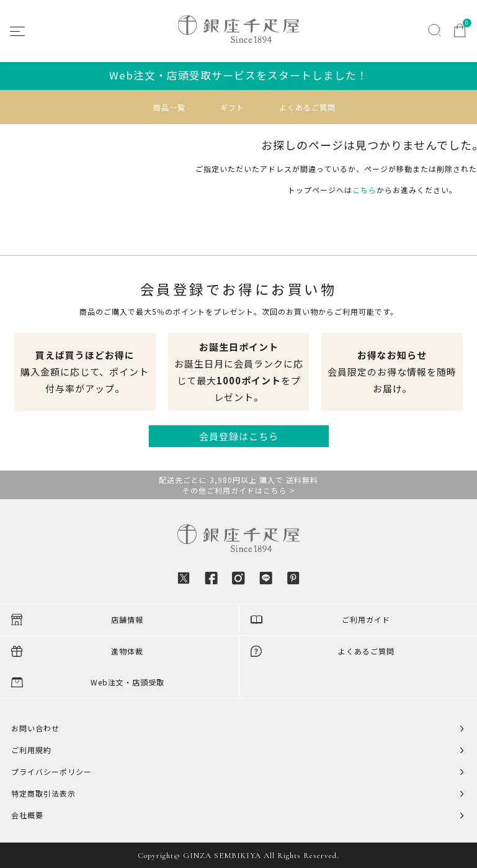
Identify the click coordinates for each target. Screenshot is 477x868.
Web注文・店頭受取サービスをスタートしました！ (238, 75)
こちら (364, 190)
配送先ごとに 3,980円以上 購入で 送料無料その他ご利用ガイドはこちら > (238, 485)
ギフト (232, 107)
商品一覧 (169, 107)
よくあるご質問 (307, 107)
